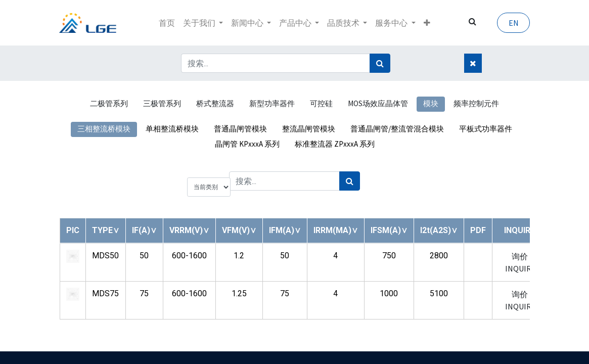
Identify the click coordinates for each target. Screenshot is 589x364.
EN (513, 23)
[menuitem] (167, 23)
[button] (427, 23)
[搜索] (380, 63)
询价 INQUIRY (520, 262)
